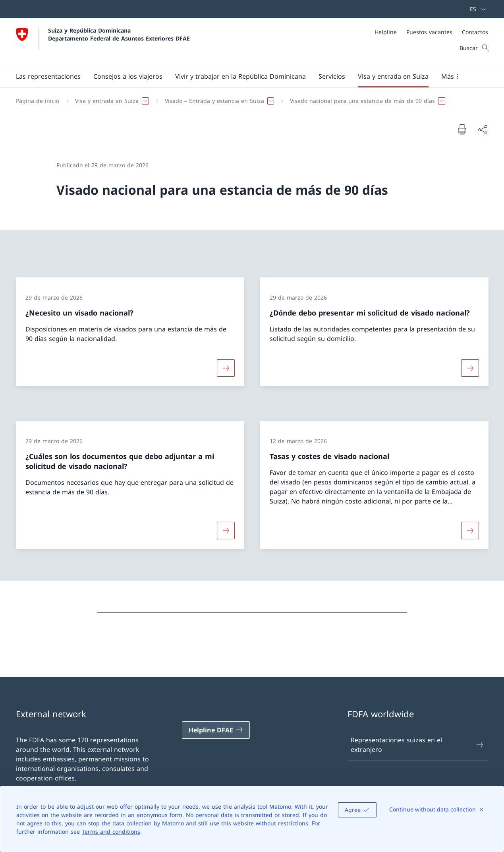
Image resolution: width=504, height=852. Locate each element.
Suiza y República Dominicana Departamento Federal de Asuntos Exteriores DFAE (119, 34)
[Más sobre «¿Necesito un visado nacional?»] (226, 368)
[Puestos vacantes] (429, 32)
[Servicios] (332, 76)
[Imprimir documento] (462, 129)
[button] (48, 76)
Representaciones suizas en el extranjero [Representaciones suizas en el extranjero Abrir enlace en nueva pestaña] (417, 745)
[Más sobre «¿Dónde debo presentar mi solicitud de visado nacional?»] (470, 368)
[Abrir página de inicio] (103, 42)
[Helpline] (386, 32)
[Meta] (431, 32)
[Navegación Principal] (246, 76)
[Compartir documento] (483, 130)
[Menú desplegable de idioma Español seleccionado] (476, 9)
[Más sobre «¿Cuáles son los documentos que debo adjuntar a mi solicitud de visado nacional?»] (226, 531)
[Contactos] (475, 32)
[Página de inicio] (38, 101)
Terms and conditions (111, 832)
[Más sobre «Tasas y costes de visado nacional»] (470, 531)
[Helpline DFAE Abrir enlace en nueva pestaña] (216, 730)
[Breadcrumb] (249, 101)
